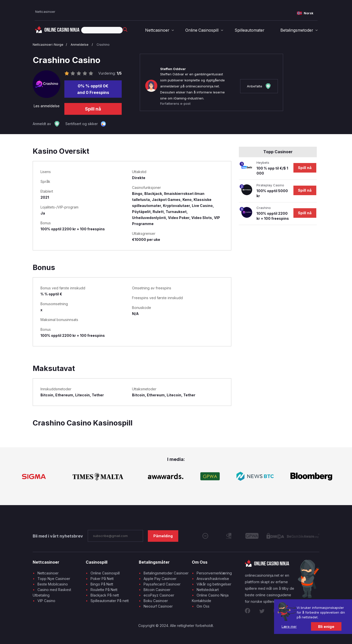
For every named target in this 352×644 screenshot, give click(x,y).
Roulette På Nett (104, 590)
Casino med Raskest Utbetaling (52, 592)
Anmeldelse (80, 45)
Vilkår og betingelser (214, 584)
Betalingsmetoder (297, 30)
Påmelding (163, 536)
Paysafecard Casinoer (162, 584)
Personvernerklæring (214, 573)
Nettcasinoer (45, 12)
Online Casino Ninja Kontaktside (210, 598)
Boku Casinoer (156, 601)
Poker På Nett (102, 579)
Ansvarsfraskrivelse (213, 579)
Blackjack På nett (105, 595)
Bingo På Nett (102, 584)
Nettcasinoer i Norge (48, 45)
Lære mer (289, 626)
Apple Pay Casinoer (160, 579)
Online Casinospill (202, 30)
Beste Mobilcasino (53, 584)
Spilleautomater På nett (110, 601)
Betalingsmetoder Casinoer (166, 573)
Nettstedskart (208, 590)
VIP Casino (46, 601)
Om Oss (203, 606)
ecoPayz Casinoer (159, 595)
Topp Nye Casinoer (54, 579)
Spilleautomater (249, 30)
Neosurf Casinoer (158, 606)
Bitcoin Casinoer (157, 590)
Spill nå (93, 109)
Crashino (103, 45)
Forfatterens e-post (175, 103)
